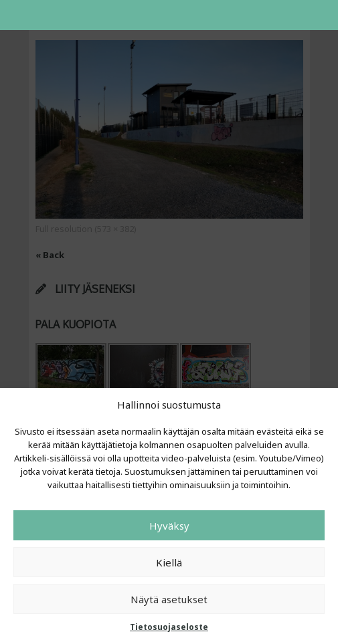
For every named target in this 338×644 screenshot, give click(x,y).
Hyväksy (169, 526)
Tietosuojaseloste (169, 627)
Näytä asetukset (169, 599)
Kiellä (169, 562)
